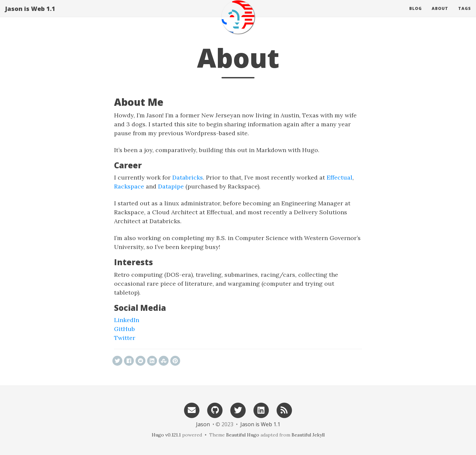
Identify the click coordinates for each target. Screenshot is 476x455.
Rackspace (129, 186)
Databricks (188, 177)
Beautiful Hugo (243, 435)
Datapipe (171, 186)
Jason (203, 424)
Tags (465, 15)
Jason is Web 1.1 (30, 15)
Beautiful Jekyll (308, 435)
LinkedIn (127, 320)
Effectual (339, 177)
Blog (416, 15)
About (440, 15)
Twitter (125, 338)
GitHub (124, 329)
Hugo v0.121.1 (166, 435)
